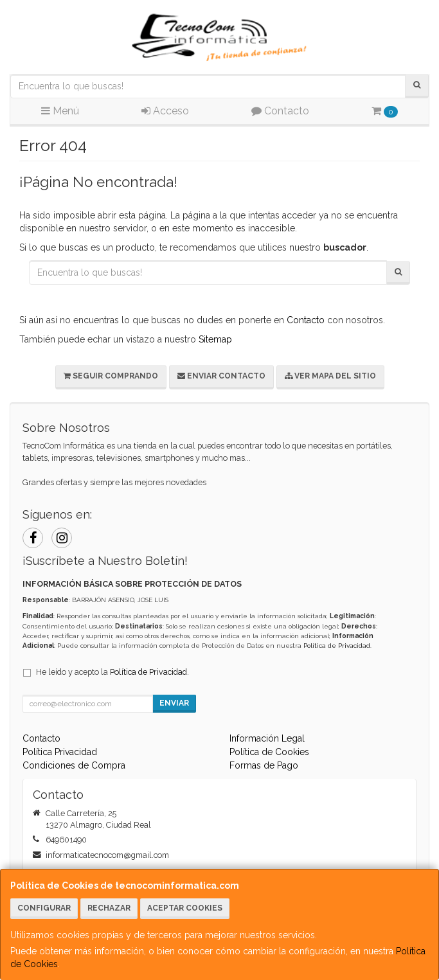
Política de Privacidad (337, 646)
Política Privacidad (60, 752)
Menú (60, 111)
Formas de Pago (264, 765)
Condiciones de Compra (74, 765)
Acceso (165, 111)
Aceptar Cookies (185, 908)
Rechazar (109, 908)
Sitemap (215, 339)
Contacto (280, 111)
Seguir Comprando (111, 376)
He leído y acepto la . (112, 672)
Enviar (174, 703)
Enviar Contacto (221, 376)
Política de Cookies (269, 752)
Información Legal (267, 738)
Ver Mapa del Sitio (330, 376)
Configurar (44, 908)
